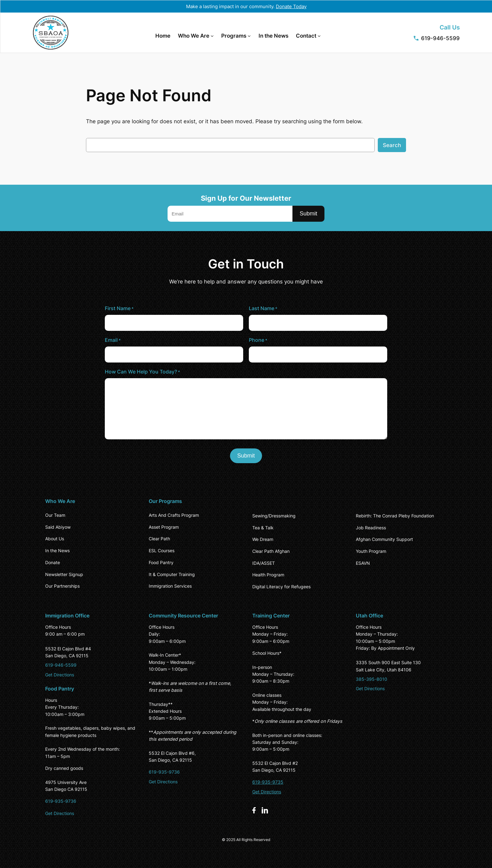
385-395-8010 (372, 679)
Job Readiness (371, 528)
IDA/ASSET (264, 563)
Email (113, 340)
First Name (119, 308)
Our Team (55, 515)
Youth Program (371, 551)
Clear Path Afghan (271, 551)
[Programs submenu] (249, 36)
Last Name (263, 308)
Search (392, 145)
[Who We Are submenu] (212, 36)
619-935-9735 (268, 782)
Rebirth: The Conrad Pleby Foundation (395, 516)
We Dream (263, 539)
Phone (258, 340)
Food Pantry (161, 562)
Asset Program (164, 527)
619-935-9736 (61, 801)
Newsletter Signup (64, 574)
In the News (57, 550)
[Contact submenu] (319, 36)
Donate (53, 562)
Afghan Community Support (384, 539)
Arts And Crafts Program (174, 515)
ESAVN (363, 563)
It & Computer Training (172, 574)
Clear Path (159, 539)
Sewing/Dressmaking (274, 516)
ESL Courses (162, 550)
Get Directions (60, 675)
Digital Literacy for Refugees (281, 587)
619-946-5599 (440, 38)
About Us (55, 539)
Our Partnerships (62, 586)
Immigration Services (170, 586)
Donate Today (291, 6)
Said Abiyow (58, 527)
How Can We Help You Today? (142, 372)
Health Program (268, 575)
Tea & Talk (263, 528)
